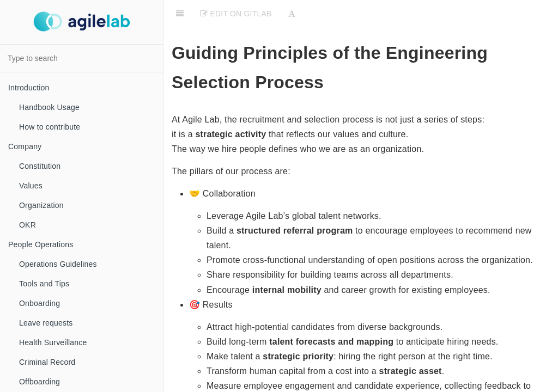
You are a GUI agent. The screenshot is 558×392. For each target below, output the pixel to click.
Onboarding (40, 303)
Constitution (40, 166)
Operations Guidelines (58, 264)
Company (25, 146)
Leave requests (46, 323)
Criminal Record (47, 362)
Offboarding (40, 382)
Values (31, 186)
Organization (41, 205)
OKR (28, 225)
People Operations (41, 244)
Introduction (29, 88)
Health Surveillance (53, 342)
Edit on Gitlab (236, 14)
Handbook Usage (49, 107)
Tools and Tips (44, 284)
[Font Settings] (292, 14)
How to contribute (50, 127)
